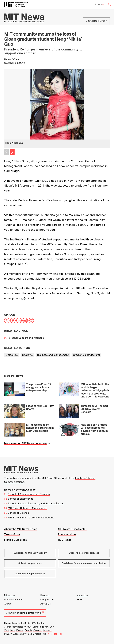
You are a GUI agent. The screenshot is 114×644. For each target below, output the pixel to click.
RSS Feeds (65, 540)
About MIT (46, 604)
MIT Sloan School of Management (28, 508)
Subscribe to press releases (84, 553)
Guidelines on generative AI (30, 574)
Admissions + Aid (13, 599)
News (79, 599)
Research (45, 595)
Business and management (53, 355)
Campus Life (47, 599)
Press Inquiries (67, 534)
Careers (37, 630)
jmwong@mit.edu (24, 298)
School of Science (18, 513)
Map (13, 630)
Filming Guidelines (15, 540)
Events (20, 630)
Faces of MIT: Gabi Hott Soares (40, 407)
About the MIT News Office (21, 529)
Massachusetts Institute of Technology (25, 623)
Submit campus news (30, 563)
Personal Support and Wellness (26, 338)
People (28, 630)
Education (9, 595)
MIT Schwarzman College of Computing (31, 518)
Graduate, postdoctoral (86, 355)
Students (27, 355)
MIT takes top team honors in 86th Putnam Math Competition (40, 428)
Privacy (8, 634)
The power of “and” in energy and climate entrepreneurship (39, 387)
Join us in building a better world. (25, 613)
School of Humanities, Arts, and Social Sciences (36, 503)
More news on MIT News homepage (26, 443)
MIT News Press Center (72, 529)
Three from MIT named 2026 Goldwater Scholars (94, 409)
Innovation (82, 595)
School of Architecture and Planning (29, 494)
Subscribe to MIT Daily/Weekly (30, 553)
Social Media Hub (37, 634)
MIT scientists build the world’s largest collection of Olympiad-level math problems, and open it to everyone (95, 390)
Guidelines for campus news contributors (84, 563)
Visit (7, 630)
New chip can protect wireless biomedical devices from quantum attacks (94, 429)
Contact (47, 630)
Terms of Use (12, 534)
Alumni (8, 604)
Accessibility (20, 634)
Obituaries (12, 355)
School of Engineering (21, 499)
